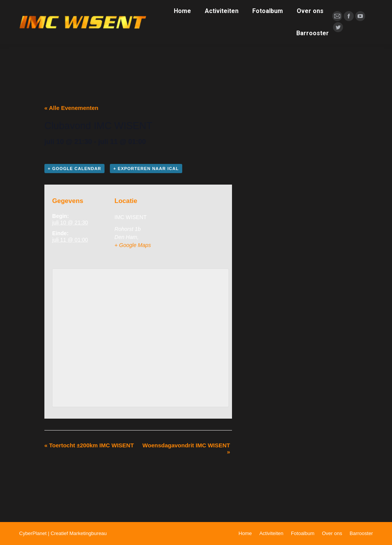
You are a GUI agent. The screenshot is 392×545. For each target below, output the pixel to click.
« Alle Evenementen (71, 108)
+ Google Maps (133, 245)
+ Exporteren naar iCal (146, 169)
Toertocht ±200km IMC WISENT (89, 445)
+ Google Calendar (75, 169)
